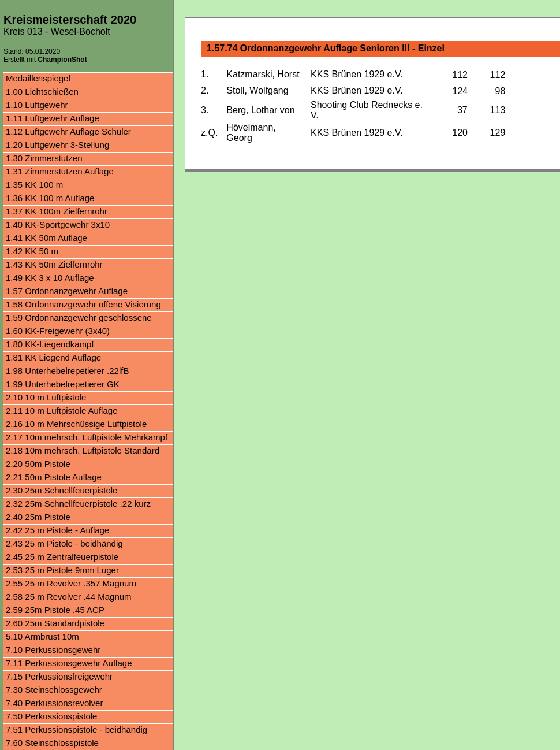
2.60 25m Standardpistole (55, 623)
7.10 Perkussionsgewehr (53, 650)
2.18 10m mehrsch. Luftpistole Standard (83, 450)
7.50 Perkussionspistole (51, 716)
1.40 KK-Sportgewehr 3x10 (58, 224)
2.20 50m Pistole (38, 464)
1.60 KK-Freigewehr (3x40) (58, 331)
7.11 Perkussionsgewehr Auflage (69, 663)
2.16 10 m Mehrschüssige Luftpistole (76, 424)
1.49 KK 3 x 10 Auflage (50, 278)
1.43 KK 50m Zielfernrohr (54, 264)
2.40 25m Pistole (38, 517)
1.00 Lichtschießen (42, 92)
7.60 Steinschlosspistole (52, 743)
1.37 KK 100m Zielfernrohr (57, 211)
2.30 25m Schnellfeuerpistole (61, 490)
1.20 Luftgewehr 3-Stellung (57, 145)
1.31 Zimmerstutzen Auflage (60, 171)
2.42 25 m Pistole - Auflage (57, 530)
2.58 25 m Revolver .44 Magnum (69, 597)
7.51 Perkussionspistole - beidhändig (76, 729)
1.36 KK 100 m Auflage (50, 198)
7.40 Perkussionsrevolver (54, 703)
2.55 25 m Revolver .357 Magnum (71, 583)
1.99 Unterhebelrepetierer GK (63, 384)
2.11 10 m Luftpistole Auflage (61, 411)
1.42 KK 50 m (32, 251)
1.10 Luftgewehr (37, 105)
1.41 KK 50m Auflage (46, 238)
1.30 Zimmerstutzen (44, 158)
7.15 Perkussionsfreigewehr (59, 676)
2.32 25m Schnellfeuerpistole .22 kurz (78, 504)
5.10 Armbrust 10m (42, 636)
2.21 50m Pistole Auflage (54, 477)
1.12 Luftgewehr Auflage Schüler (68, 131)
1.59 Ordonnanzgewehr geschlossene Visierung (79, 319)
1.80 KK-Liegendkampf (50, 344)
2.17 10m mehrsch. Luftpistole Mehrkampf (87, 437)
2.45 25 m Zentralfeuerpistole (62, 557)
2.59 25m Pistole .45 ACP (55, 610)
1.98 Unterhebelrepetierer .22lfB (67, 371)
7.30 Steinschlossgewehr (54, 690)
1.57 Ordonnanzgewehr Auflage (67, 291)
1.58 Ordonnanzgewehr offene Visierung (83, 304)
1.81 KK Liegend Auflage (53, 357)
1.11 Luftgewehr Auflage (53, 118)
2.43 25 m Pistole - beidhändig (64, 543)
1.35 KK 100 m (34, 185)
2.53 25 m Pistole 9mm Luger (62, 570)
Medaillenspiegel (38, 78)
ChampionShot (62, 60)
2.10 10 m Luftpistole (46, 397)
